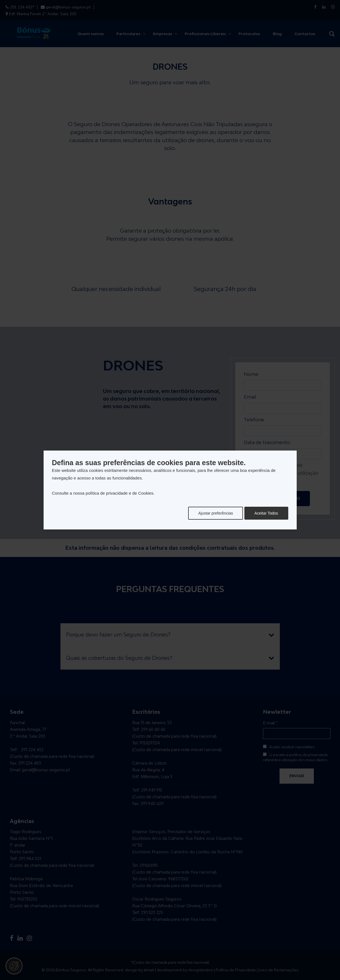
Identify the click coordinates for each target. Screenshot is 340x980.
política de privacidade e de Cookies (120, 493)
